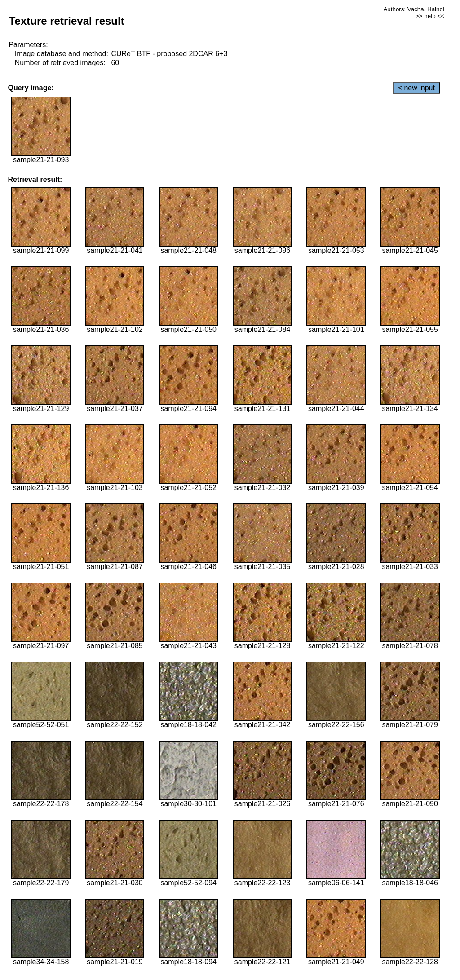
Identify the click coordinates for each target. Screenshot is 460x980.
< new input (416, 88)
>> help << (430, 16)
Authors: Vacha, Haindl (414, 9)
